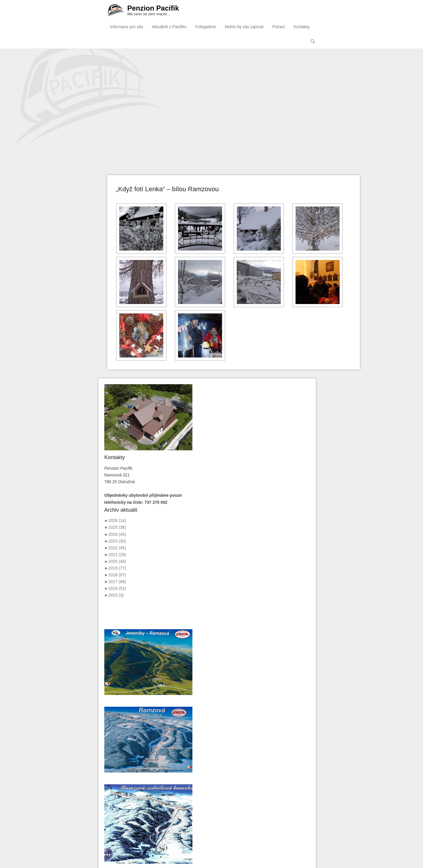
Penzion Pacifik (153, 8)
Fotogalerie (206, 27)
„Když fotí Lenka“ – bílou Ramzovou (167, 189)
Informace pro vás (127, 27)
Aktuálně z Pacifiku (169, 27)
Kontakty (302, 27)
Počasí (279, 27)
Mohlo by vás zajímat (244, 27)
